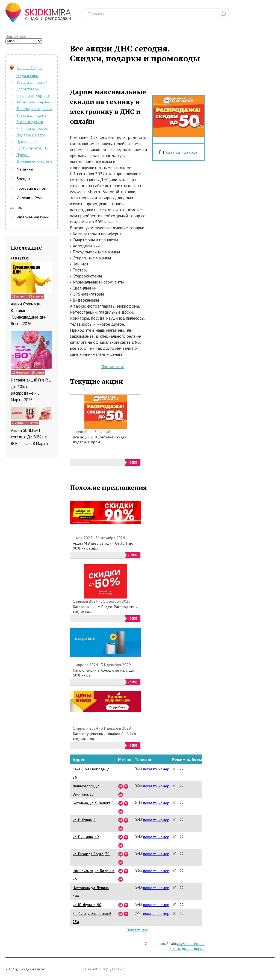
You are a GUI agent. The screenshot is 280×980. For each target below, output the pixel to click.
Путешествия (27, 141)
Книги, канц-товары (32, 128)
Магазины (25, 169)
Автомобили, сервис (33, 102)
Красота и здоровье (33, 96)
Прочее (23, 155)
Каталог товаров (181, 152)
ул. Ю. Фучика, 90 (87, 905)
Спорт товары (28, 89)
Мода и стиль (27, 76)
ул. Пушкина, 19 (86, 837)
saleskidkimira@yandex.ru (104, 969)
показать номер (156, 769)
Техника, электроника (34, 109)
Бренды (23, 179)
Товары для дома (31, 115)
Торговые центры (32, 188)
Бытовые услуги (30, 122)
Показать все (137, 930)
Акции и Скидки (30, 68)
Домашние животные (34, 161)
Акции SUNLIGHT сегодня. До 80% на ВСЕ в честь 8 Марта (29, 437)
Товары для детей (32, 82)
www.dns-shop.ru (191, 944)
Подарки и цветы (31, 135)
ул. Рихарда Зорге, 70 (91, 854)
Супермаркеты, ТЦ (32, 148)
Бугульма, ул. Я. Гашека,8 (93, 803)
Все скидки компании (187, 949)
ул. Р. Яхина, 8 (84, 820)
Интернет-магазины (33, 217)
